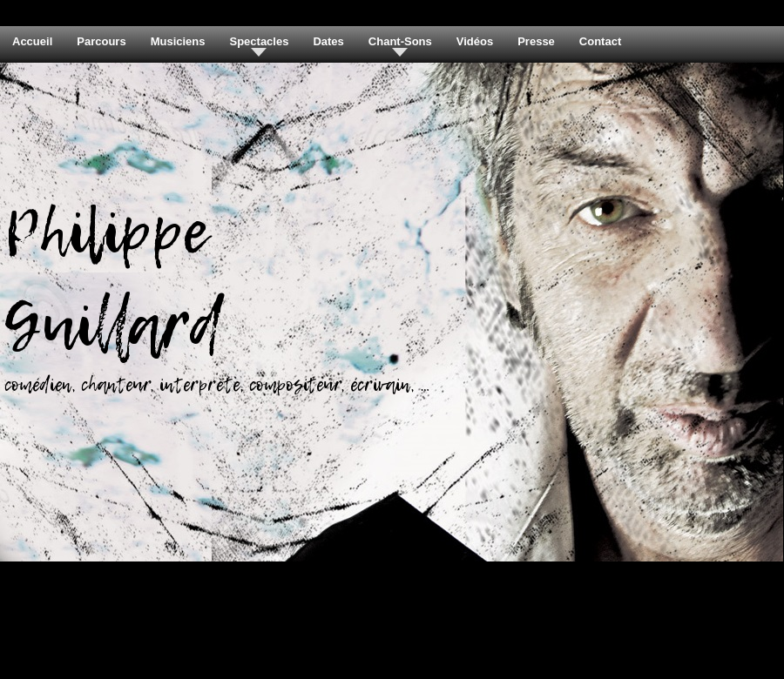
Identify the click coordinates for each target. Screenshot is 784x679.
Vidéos (475, 41)
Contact (600, 41)
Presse (536, 41)
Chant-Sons (400, 41)
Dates (328, 41)
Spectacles (259, 41)
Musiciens (178, 41)
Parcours (101, 41)
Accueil (32, 41)
